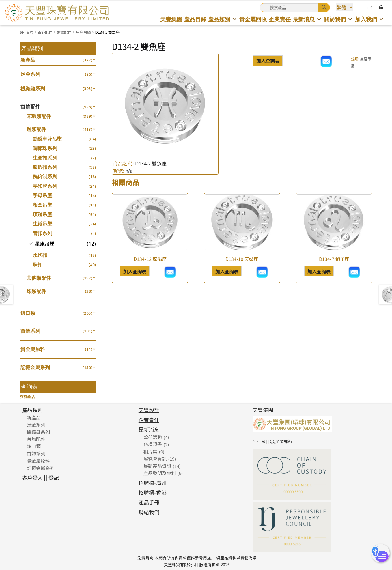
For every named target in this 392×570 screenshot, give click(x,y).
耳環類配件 (39, 116)
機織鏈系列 (33, 88)
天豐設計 (149, 410)
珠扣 (38, 265)
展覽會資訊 (155, 459)
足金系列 (30, 74)
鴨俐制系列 (45, 176)
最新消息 (307, 19)
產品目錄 (195, 19)
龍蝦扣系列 (45, 167)
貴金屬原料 (33, 349)
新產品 (28, 60)
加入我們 (370, 19)
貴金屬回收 (253, 19)
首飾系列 (30, 331)
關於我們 (338, 19)
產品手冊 (149, 502)
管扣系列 (42, 233)
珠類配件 (36, 291)
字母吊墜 (42, 195)
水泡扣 (40, 255)
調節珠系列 (45, 148)
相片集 (150, 451)
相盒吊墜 (42, 205)
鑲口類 (28, 313)
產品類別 (223, 19)
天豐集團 (171, 19)
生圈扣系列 (45, 158)
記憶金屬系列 (35, 367)
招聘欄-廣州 (153, 483)
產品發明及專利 (160, 473)
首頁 (30, 32)
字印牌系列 (45, 186)
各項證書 (153, 444)
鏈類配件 (64, 32)
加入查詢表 (268, 61)
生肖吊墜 (42, 224)
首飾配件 (45, 32)
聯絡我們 (149, 512)
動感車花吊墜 (47, 139)
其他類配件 (39, 278)
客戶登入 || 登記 (40, 477)
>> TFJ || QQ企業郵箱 (272, 441)
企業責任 (280, 19)
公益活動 (153, 437)
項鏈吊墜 (42, 214)
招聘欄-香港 (153, 492)
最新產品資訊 (157, 466)
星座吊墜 (83, 32)
